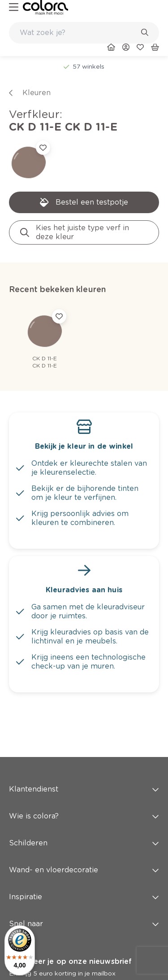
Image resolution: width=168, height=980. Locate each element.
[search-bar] (78, 33)
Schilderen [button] (84, 843)
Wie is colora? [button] (84, 816)
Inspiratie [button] (84, 897)
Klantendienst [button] (84, 789)
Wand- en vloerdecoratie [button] (84, 870)
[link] (45, 7)
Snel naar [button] (84, 924)
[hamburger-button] (14, 7)
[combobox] (84, 33)
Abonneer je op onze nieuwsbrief (70, 961)
